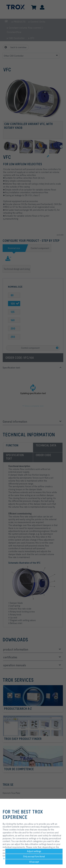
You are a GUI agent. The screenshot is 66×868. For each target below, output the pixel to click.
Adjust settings (34, 851)
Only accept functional (34, 856)
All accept (34, 862)
